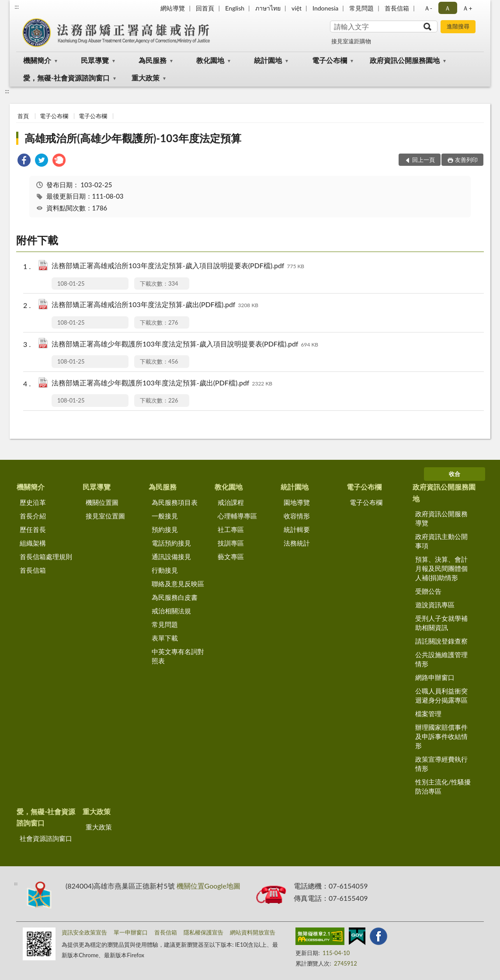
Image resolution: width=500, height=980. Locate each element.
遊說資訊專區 (435, 605)
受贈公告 (428, 591)
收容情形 (297, 516)
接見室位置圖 (105, 516)
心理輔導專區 (237, 516)
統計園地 (268, 60)
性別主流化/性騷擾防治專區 (443, 786)
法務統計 (297, 543)
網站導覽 (173, 8)
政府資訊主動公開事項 (441, 541)
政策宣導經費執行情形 (441, 764)
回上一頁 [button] (424, 160)
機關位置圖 (102, 502)
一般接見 (165, 516)
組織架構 (33, 543)
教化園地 (210, 60)
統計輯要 (297, 529)
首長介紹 (33, 516)
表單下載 (165, 638)
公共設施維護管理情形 (441, 659)
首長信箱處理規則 (46, 556)
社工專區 (231, 529)
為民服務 (153, 60)
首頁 (23, 116)
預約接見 (165, 529)
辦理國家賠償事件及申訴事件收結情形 (441, 736)
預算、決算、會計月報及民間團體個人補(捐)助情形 (441, 568)
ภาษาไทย (268, 8)
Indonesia (325, 8)
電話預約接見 (171, 543)
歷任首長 (33, 529)
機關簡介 (37, 60)
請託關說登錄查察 (441, 641)
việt (297, 8)
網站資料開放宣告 (253, 932)
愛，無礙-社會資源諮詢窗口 (66, 78)
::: (17, 7)
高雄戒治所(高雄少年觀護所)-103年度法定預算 (133, 138)
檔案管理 (428, 714)
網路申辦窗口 (435, 677)
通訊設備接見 (171, 556)
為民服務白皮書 (175, 597)
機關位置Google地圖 (208, 886)
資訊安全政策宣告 (84, 932)
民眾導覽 (95, 60)
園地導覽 (297, 502)
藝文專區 (231, 556)
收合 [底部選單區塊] (455, 474)
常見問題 (361, 8)
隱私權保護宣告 (203, 932)
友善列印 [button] (466, 160)
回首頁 (205, 8)
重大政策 (146, 78)
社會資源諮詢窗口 (46, 838)
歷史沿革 (33, 502)
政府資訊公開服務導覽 (441, 518)
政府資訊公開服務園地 (405, 60)
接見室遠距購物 (351, 41)
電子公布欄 (330, 60)
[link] (24, 161)
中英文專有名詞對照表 (178, 656)
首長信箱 (397, 8)
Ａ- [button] (428, 8)
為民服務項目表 (175, 502)
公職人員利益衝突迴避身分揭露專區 (441, 695)
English (235, 8)
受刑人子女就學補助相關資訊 (441, 623)
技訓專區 (231, 543)
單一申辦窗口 (131, 932)
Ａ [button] (448, 8)
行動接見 (165, 570)
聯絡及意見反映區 (178, 584)
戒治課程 (231, 502)
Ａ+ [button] (467, 8)
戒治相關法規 (171, 611)
